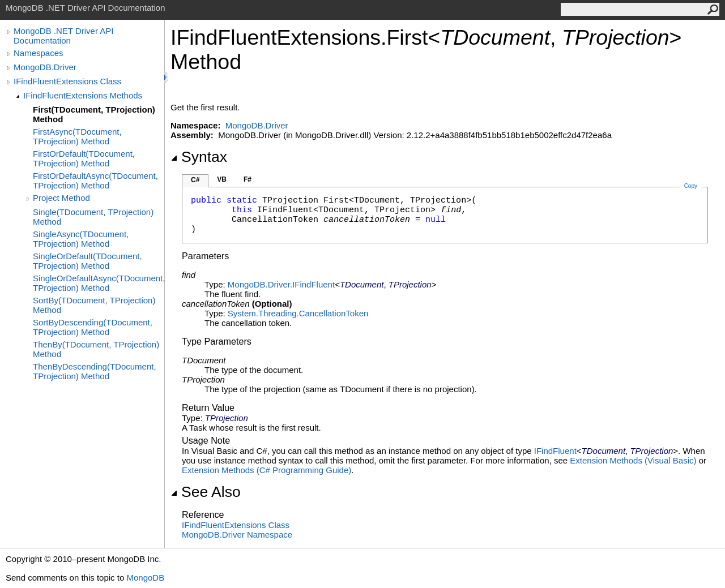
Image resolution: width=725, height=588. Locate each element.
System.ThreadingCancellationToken (298, 313)
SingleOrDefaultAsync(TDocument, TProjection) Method (99, 283)
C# (195, 180)
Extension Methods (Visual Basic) (633, 460)
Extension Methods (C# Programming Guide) (266, 470)
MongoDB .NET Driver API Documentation (63, 36)
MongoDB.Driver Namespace (237, 535)
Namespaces (39, 53)
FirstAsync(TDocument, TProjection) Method (77, 136)
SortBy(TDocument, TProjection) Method (94, 305)
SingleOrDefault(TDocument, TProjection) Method (88, 261)
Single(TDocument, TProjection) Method (93, 217)
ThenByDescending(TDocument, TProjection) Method (95, 371)
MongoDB (145, 578)
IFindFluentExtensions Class (67, 81)
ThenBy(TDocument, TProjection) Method (96, 349)
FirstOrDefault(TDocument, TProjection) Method (84, 158)
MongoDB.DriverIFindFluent (281, 284)
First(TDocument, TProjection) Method (94, 114)
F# (248, 179)
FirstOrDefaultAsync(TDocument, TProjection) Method (95, 181)
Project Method (61, 198)
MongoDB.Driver (45, 67)
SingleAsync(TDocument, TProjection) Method (81, 239)
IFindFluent (555, 451)
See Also (206, 492)
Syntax (199, 157)
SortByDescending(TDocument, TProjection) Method (93, 327)
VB (222, 179)
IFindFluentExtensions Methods (83, 95)
